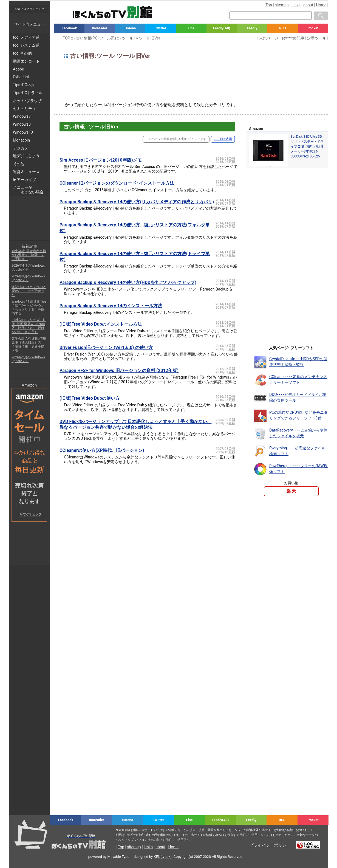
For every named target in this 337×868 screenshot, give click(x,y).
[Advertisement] (191, 83)
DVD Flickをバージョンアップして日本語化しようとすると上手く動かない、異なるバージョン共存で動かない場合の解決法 (135, 424)
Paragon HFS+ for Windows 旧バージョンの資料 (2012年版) (119, 370)
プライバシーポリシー (270, 845)
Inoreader (100, 28)
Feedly (252, 28)
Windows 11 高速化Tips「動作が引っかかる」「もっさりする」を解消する (29, 307)
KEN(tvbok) (163, 857)
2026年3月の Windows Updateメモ (28, 278)
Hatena (130, 28)
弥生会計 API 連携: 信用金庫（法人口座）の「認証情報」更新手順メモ (29, 344)
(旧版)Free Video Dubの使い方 (90, 398)
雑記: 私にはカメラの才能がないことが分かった (29, 291)
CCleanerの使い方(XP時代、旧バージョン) (102, 450)
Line (191, 28)
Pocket (313, 28)
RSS (282, 28)
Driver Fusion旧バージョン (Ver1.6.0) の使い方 (106, 347)
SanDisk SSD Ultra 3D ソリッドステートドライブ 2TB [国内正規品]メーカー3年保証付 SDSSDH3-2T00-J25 (307, 146)
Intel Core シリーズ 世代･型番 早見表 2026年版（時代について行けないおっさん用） (29, 326)
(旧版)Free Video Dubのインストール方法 (101, 324)
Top (269, 5)
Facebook (69, 28)
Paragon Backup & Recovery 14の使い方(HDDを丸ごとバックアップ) (128, 282)
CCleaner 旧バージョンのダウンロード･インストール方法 (117, 183)
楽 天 (291, 491)
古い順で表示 (223, 139)
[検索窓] (271, 15)
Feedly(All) (222, 28)
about (308, 5)
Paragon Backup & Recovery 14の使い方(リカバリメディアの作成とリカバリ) (137, 202)
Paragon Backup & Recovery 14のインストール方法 (111, 306)
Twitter (161, 28)
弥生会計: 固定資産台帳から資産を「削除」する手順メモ (29, 255)
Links (296, 5)
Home (321, 5)
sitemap (282, 5)
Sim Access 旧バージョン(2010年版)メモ (101, 160)
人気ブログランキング (29, 9)
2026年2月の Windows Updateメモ (28, 359)
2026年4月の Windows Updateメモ (28, 267)
